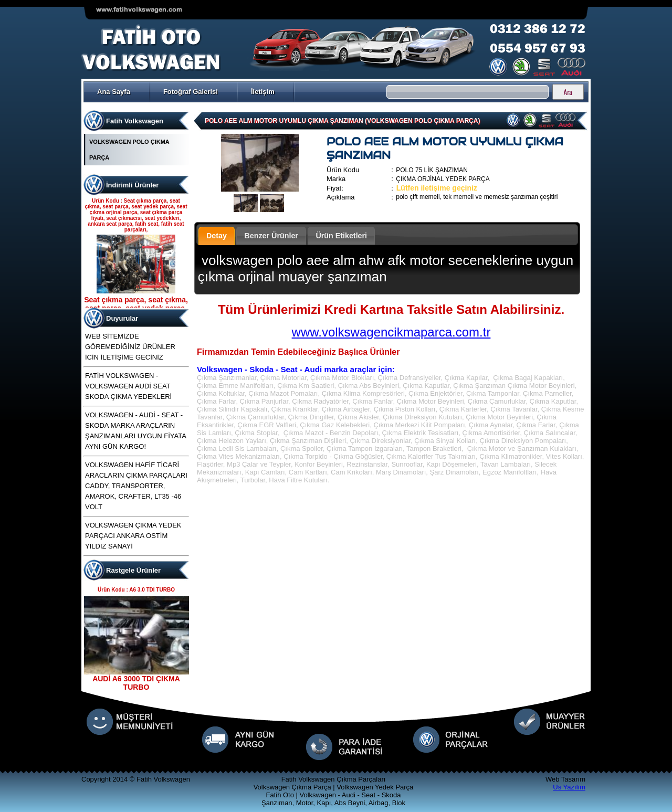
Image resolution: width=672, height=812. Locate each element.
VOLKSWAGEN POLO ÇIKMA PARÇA (129, 150)
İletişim (263, 92)
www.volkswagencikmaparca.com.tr (391, 332)
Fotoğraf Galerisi (191, 92)
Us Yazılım (569, 787)
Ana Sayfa (114, 92)
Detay (217, 236)
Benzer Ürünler (271, 236)
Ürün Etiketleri (341, 236)
